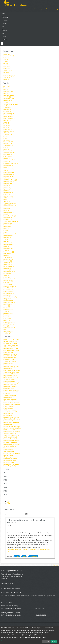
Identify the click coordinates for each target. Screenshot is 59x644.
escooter (14, 343)
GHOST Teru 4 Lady (13, 340)
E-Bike (4, 14)
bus (7, 442)
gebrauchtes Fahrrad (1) (10, 99)
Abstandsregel (7, 417)
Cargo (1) (6, 93)
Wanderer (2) (7, 333)
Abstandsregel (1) (8, 313)
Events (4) (6, 79)
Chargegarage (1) (8, 331)
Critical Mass (14, 387)
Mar (9, 503)
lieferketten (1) (7, 304)
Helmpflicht (7, 387)
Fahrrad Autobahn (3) (9, 272)
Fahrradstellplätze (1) (9, 322)
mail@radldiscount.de (13, 588)
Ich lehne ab (46, 641)
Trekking (5, 30)
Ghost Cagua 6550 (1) (10, 153)
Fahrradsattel (14, 376)
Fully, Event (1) (8, 319)
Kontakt (34, 9)
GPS (5, 347)
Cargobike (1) (7, 120)
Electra (8, 399)
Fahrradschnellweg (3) (10, 286)
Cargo (11, 369)
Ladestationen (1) (8, 192)
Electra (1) (6, 210)
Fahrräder (10, 414)
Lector (18, 372)
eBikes (5, 450)
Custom (4, 24)
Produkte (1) (7, 74)
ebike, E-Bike (16, 392)
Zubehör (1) (7, 61)
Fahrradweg (15, 464)
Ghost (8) (6, 128)
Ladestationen (7, 464)
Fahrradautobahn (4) (9, 119)
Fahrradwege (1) (8, 129)
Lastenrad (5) (7, 225)
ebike (10, 378)
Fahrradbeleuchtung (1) (10, 297)
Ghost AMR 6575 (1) (9, 293)
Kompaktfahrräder (8, 356)
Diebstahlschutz (8, 444)
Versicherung (16, 417)
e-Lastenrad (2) (8, 135)
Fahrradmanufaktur (9, 349)
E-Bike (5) (6, 58)
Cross (4, 37)
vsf (12, 352)
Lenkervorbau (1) (8, 308)
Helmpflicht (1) (7, 100)
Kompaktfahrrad (8, 354)
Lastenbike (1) (7, 295)
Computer (17, 403)
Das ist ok (54, 641)
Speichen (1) (7, 189)
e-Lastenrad (7, 388)
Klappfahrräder (13, 442)
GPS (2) (6, 171)
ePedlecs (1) (7, 108)
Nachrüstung (14, 383)
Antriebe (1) (7, 207)
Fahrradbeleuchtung (9, 381)
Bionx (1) (6, 228)
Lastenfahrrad (8, 370)
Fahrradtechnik (15, 439)
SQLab (16, 466)
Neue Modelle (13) (9, 56)
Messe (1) (6, 88)
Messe (5, 374)
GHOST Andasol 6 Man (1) (11, 104)
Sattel (5, 437)
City (3, 27)
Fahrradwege (7, 352)
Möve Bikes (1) (8, 274)
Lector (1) (6, 230)
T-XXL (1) (6, 102)
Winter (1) (6, 250)
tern (16, 446)
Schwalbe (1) (7, 97)
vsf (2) (5, 329)
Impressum (43, 9)
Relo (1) (6, 214)
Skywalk (14, 361)
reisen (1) (6, 147)
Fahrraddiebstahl (12, 437)
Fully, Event (16, 367)
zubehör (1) (7, 86)
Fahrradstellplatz (8, 365)
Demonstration (16, 448)
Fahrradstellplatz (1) (9, 328)
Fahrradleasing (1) (9, 252)
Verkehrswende (15, 419)
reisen (15, 460)
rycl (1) (5, 106)
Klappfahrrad (7, 419)
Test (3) (6, 60)
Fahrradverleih (7, 392)
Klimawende (16, 444)
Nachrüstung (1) (8, 223)
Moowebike (16, 423)
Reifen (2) (6, 256)
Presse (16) (7, 54)
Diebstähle (14, 379)
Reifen (14, 372)
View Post (55, 565)
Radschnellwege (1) (9, 76)
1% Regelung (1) (8, 284)
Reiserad (5, 17)
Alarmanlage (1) (8, 263)
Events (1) (6, 247)
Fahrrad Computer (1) (10, 216)
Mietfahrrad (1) (8, 219)
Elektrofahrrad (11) (9, 176)
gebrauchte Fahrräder (10, 405)
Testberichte (7, 361)
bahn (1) (6, 90)
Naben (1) (6, 200)
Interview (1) (7, 126)
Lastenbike (11, 374)
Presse (6, 424)
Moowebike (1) (8, 261)
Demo (9, 394)
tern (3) (5, 232)
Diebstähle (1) (7, 238)
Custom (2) (7, 320)
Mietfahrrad (7, 439)
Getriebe (16, 390)
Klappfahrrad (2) (8, 165)
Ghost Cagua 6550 (9, 462)
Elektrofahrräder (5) (9, 183)
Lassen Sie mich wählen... (9, 641)
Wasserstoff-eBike (9, 451)
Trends (18, 405)
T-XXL (5, 379)
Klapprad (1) (7, 191)
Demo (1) (6, 149)
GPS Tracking (7, 345)
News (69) (6, 72)
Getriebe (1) (7, 185)
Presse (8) (6, 167)
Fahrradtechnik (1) (9, 292)
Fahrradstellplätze (8, 455)
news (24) (6, 241)
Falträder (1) (7, 187)
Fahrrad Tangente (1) (9, 302)
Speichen (14, 433)
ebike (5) (6, 65)
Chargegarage (7, 457)
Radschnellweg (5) (9, 301)
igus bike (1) (7, 162)
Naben (13, 388)
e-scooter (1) (7, 111)
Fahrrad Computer (9, 441)
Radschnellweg (15, 350)
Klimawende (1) (8, 218)
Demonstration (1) (8, 169)
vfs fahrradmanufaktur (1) (11, 221)
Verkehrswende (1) (9, 257)
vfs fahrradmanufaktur (10, 410)
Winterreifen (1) (8, 265)
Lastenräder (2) (8, 115)
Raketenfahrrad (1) (9, 324)
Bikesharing (14, 399)
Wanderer (6, 369)
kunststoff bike (7, 453)
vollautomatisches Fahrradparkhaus (8, 407)
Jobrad (9, 372)
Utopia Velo (7, 376)
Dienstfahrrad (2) (8, 236)
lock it (5, 394)
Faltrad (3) (6, 317)
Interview (15, 354)
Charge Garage (8, 423)
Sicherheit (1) (7, 67)
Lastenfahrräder (8, 460)
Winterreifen (7, 435)
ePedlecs (11, 424)
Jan (9, 501)
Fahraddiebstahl (8, 363)
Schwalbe (6, 358)
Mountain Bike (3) (8, 290)
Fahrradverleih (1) (8, 196)
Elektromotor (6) (8, 248)
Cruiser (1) (6, 178)
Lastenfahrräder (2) (9, 113)
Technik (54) (7, 78)
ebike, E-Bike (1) (8, 156)
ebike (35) (6, 283)
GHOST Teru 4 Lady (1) (10, 180)
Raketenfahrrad (15, 435)
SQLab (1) (6, 122)
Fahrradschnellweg (9, 432)
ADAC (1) (6, 63)
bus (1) (5, 137)
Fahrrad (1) (7, 69)
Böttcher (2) (7, 158)
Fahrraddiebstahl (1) (9, 95)
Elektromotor (13, 358)
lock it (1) (6, 315)
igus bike (17, 432)
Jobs (38, 9)
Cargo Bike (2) (7, 155)
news (5, 414)
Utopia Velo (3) (8, 227)
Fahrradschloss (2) (9, 131)
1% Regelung (17, 428)
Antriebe (17, 374)
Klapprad (17, 441)
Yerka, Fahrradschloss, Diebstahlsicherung (10, 396)
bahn (15, 385)
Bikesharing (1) (8, 254)
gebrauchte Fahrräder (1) (10, 164)
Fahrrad (6, 428)
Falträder (15, 430)
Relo (5, 399)
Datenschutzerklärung (52, 9)
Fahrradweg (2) (8, 144)
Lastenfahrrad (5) (8, 288)
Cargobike (6, 446)
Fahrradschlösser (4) (9, 279)
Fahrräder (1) (7, 209)
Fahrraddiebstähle (12, 347)
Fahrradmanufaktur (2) (10, 234)
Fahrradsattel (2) (8, 281)
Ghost (5, 372)
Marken (4, 40)
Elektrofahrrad (8, 367)
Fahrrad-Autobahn (9, 421)
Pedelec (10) (7, 268)
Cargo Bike (7, 351)
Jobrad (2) (6, 311)
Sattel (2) (6, 275)
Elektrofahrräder (8, 385)
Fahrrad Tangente (8, 466)
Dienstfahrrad (7, 448)
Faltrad (11, 412)
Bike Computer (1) (9, 266)
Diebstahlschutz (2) (9, 212)
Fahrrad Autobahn (8, 390)
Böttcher (6, 430)
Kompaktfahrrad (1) (9, 182)
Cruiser (11, 428)
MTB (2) (6, 138)
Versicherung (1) (8, 146)
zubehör (12, 446)
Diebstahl (15, 378)
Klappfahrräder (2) (9, 174)
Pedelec (6, 341)
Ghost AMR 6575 (8, 415)
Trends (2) (6, 124)
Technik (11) (7, 201)
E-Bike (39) (7, 277)
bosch (14, 401)
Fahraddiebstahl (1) (9, 310)
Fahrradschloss (13, 342)
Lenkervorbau (16, 370)
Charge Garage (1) (9, 299)
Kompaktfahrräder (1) (9, 91)
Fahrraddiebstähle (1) (9, 173)
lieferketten (17, 356)
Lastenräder (15, 345)
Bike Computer (8, 401)
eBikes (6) (6, 133)
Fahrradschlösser (9, 403)
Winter (16, 349)
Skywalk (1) (7, 140)
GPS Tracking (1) (8, 198)
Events (11, 430)
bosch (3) (6, 326)
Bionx (5, 340)
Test (19, 383)
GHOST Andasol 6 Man (10, 459)
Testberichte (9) (8, 70)
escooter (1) (7, 194)
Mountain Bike (7, 343)
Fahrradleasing (16, 453)
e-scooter (6, 412)
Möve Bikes (7, 383)
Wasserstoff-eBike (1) (9, 142)
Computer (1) (7, 270)
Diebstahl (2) (7, 110)
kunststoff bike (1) (8, 259)
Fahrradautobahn (9, 426)
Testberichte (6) (8, 151)
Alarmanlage (7, 433)
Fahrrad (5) (7, 306)
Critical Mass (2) (8, 117)
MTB (3, 33)
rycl (4, 442)
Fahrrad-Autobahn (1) (10, 160)
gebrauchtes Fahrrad (9, 360)
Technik (10, 450)
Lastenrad (5, 20)
